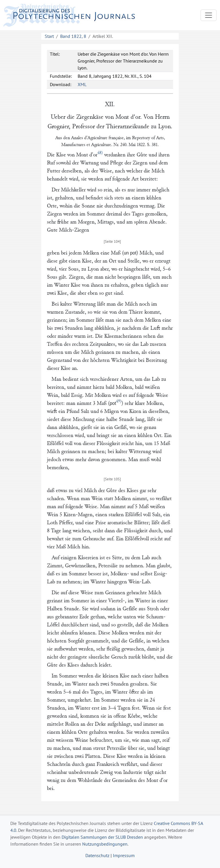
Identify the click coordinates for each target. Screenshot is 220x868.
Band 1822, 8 (73, 36)
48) (100, 153)
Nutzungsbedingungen (105, 844)
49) (119, 401)
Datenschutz (97, 855)
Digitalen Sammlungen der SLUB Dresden (102, 837)
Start (49, 36)
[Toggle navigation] (209, 15)
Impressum (124, 855)
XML (82, 84)
